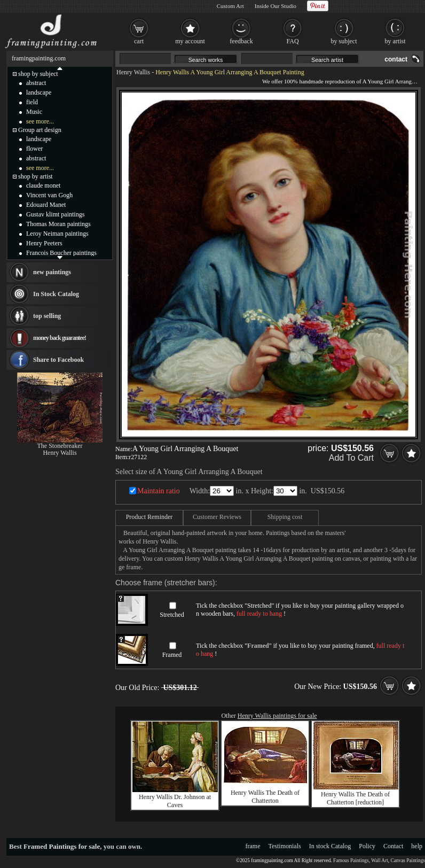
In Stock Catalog (56, 294)
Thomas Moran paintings (58, 224)
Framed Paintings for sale (62, 846)
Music (34, 112)
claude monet (43, 185)
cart (139, 41)
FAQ (292, 41)
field (32, 102)
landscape (39, 92)
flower (34, 149)
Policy (367, 846)
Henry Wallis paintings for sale (277, 716)
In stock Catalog (330, 846)
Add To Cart (351, 458)
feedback (241, 41)
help (417, 846)
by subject (344, 41)
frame (253, 846)
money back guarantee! (60, 338)
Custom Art (230, 6)
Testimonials (285, 846)
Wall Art (380, 861)
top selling (47, 316)
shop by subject (38, 74)
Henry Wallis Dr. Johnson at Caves (175, 801)
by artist (395, 41)
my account (190, 41)
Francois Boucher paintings (61, 253)
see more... (40, 121)
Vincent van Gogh (49, 195)
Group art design (40, 130)
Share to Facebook (58, 360)
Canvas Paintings (408, 861)
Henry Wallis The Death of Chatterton (265, 797)
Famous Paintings (351, 861)
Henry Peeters (44, 243)
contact (396, 59)
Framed (172, 655)
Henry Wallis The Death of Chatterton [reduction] (355, 798)
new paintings (52, 272)
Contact (393, 846)
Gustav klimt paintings (55, 214)
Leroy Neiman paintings (57, 234)
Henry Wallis (133, 72)
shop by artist (36, 176)
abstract (36, 83)
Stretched (172, 615)
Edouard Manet (46, 205)
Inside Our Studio (276, 6)
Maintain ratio (159, 491)
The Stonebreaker (60, 446)
